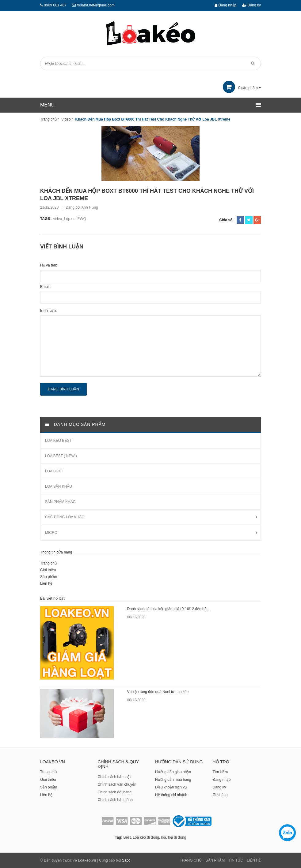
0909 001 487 (55, 5)
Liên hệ (46, 583)
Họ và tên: (49, 265)
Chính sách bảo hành (115, 800)
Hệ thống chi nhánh (171, 795)
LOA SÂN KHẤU (59, 486)
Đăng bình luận (63, 389)
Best (127, 837)
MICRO (51, 533)
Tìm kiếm (220, 772)
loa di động (177, 837)
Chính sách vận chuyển (117, 784)
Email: (45, 287)
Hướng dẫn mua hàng (173, 780)
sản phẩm (242, 88)
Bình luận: (48, 311)
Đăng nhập (225, 5)
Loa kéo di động (146, 837)
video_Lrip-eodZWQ (69, 219)
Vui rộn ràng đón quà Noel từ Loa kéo (158, 692)
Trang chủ (48, 563)
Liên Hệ (254, 860)
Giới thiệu (48, 570)
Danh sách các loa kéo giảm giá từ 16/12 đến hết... (169, 609)
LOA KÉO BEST (58, 441)
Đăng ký (251, 5)
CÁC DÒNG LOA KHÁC (65, 517)
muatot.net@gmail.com (96, 5)
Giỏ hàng (220, 795)
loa (164, 837)
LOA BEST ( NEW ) (61, 456)
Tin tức (236, 860)
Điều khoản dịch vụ (171, 787)
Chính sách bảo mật (114, 777)
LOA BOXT (54, 471)
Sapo (126, 860)
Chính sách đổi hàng (115, 792)
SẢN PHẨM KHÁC (60, 502)
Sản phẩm (49, 577)
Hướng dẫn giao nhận (173, 772)
